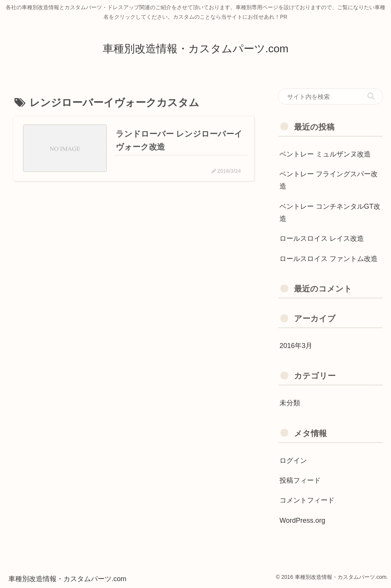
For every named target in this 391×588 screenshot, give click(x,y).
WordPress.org (302, 520)
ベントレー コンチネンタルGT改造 (330, 213)
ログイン (293, 461)
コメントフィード (307, 500)
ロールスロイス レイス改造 (322, 238)
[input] (330, 97)
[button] (371, 96)
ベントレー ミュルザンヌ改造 (325, 154)
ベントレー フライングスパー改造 (329, 180)
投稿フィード (300, 480)
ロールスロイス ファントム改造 (329, 259)
